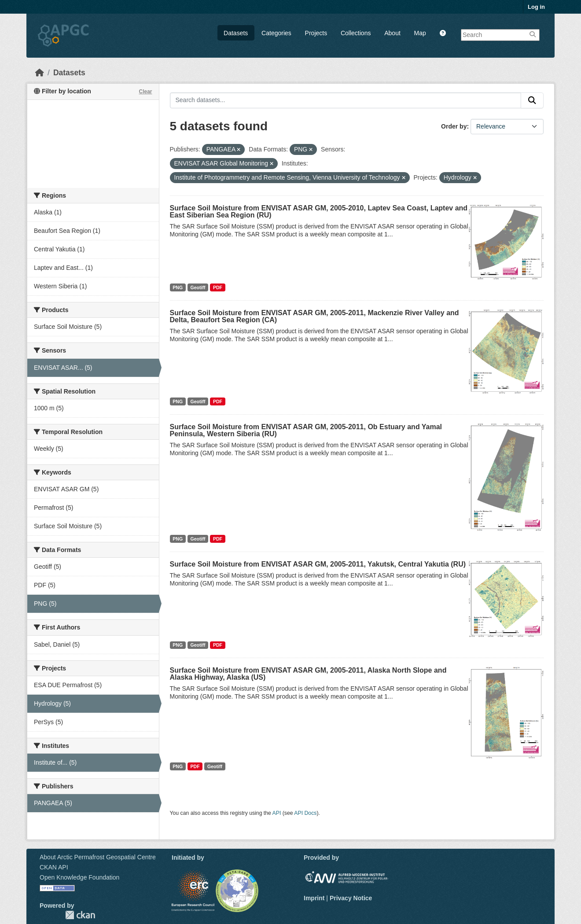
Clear (145, 92)
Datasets (236, 33)
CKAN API (54, 867)
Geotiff (198, 287)
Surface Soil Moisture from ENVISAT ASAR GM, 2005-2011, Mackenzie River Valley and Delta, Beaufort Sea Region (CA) (314, 316)
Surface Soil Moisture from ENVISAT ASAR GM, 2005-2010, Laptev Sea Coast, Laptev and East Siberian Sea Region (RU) (319, 212)
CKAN (80, 915)
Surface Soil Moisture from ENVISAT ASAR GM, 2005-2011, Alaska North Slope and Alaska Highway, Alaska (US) (308, 674)
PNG (178, 287)
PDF (218, 287)
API (277, 813)
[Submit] (532, 100)
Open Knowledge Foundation (79, 877)
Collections (356, 33)
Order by (454, 126)
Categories (276, 33)
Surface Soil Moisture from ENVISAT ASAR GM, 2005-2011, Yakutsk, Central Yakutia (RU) (318, 564)
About (392, 33)
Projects (316, 33)
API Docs (305, 813)
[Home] (40, 73)
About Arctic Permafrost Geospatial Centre (98, 857)
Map (420, 33)
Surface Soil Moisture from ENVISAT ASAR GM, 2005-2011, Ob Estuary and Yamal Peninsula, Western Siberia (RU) (306, 430)
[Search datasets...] (346, 100)
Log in (536, 7)
